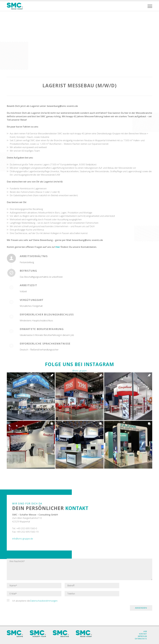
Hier (58, 247)
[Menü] (150, 6)
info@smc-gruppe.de (23, 539)
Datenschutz (141, 639)
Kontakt (143, 634)
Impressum (142, 636)
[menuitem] (150, 6)
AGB (145, 631)
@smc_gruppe (79, 371)
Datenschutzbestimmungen (44, 601)
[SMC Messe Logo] (15, 6)
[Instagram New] (79, 421)
